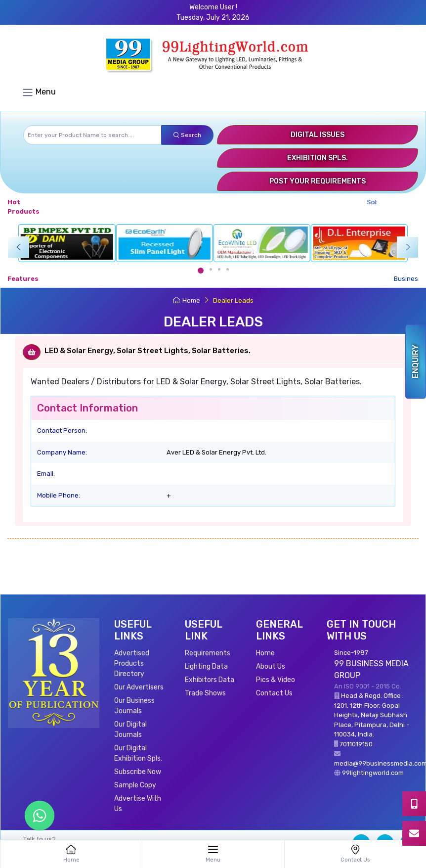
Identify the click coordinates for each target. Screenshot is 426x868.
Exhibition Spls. (318, 158)
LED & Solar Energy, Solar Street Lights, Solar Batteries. (148, 351)
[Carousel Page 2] (211, 269)
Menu (39, 92)
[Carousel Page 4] (228, 269)
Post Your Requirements (318, 181)
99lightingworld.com (373, 773)
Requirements (208, 653)
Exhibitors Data (210, 680)
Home (187, 300)
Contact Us (274, 693)
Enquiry (415, 362)
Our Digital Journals (130, 730)
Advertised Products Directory (132, 663)
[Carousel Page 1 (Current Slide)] (201, 271)
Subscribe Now (138, 772)
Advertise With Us (138, 804)
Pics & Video (276, 680)
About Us (271, 666)
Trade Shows (205, 693)
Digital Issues (318, 135)
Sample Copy (135, 785)
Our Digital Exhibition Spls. (138, 753)
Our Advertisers (139, 687)
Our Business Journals (134, 706)
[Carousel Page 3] (219, 269)
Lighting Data (206, 666)
